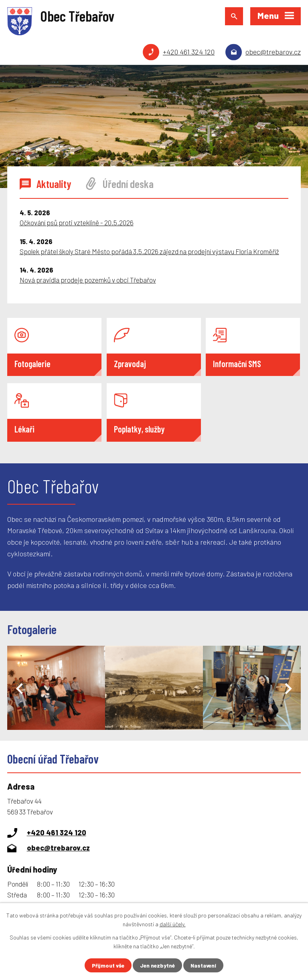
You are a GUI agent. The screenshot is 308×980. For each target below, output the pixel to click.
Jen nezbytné (157, 965)
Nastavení (205, 965)
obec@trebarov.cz (273, 52)
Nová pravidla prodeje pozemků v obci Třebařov (88, 280)
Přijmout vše (107, 965)
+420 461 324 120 (189, 52)
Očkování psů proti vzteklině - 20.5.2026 (77, 222)
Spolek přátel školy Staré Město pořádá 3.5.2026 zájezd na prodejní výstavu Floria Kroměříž (149, 251)
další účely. (173, 924)
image (56, 688)
